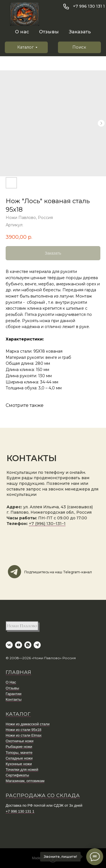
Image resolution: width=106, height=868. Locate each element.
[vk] (9, 645)
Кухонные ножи (19, 764)
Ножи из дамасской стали (28, 724)
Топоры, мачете (19, 753)
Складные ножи (19, 758)
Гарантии (14, 694)
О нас (22, 32)
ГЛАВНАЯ (19, 672)
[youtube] (19, 645)
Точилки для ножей (22, 770)
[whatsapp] (28, 645)
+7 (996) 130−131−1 (47, 524)
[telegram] (37, 645)
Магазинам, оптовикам (25, 781)
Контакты (14, 699)
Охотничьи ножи (20, 741)
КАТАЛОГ (18, 714)
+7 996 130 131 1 (89, 6)
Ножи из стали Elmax (24, 735)
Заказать (80, 32)
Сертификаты (17, 775)
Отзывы (49, 32)
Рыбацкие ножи (19, 747)
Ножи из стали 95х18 (23, 730)
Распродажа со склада (43, 795)
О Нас (11, 682)
